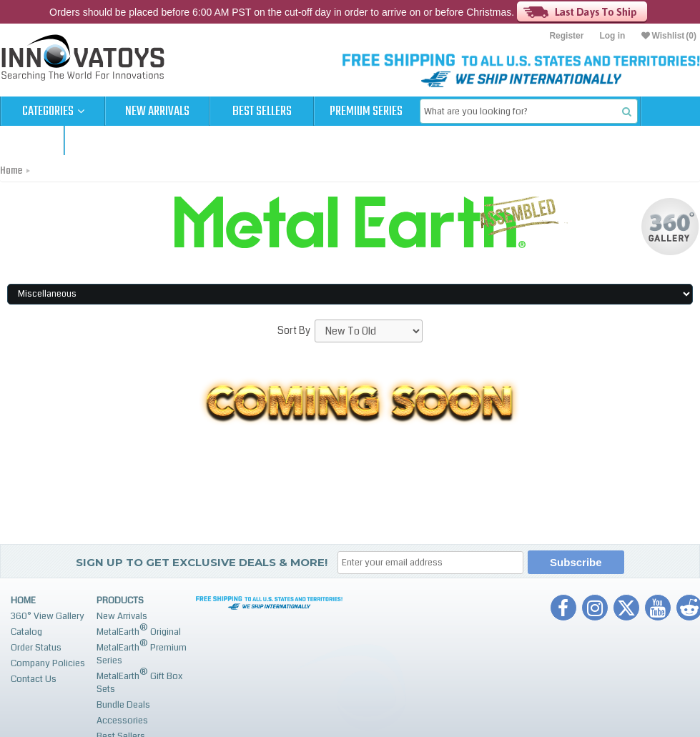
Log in (612, 36)
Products (120, 600)
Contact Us (34, 679)
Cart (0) (32, 140)
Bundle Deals (123, 705)
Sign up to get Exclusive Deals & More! (202, 562)
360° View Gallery (48, 616)
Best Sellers (262, 112)
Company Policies (48, 663)
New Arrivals (157, 112)
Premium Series (366, 112)
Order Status (36, 648)
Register (566, 36)
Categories (53, 112)
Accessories (122, 721)
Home (11, 171)
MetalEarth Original (139, 630)
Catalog (26, 632)
